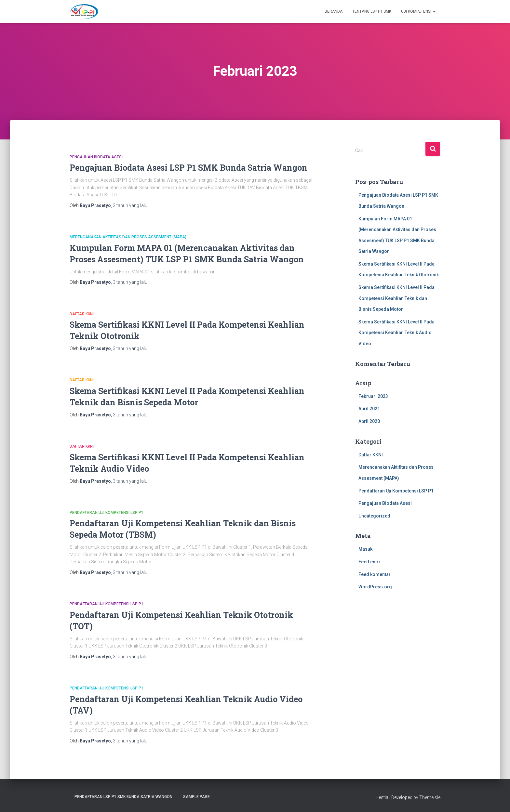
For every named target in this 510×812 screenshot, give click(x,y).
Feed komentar (375, 574)
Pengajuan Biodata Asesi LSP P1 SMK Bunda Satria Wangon (188, 168)
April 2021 (369, 409)
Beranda (334, 11)
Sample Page (196, 797)
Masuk (365, 549)
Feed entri (369, 562)
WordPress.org (375, 587)
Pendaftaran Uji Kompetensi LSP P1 (107, 513)
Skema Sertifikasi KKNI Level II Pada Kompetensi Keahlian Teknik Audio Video (396, 333)
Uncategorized (374, 516)
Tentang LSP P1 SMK (372, 11)
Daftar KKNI (82, 314)
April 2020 (369, 421)
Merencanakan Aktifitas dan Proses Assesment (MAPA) (128, 237)
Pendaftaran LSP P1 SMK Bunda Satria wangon (123, 797)
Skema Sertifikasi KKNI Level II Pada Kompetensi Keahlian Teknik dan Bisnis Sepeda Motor (396, 298)
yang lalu (130, 205)
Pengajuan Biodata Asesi (96, 157)
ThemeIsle (430, 797)
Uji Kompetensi (418, 11)
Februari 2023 (373, 396)
